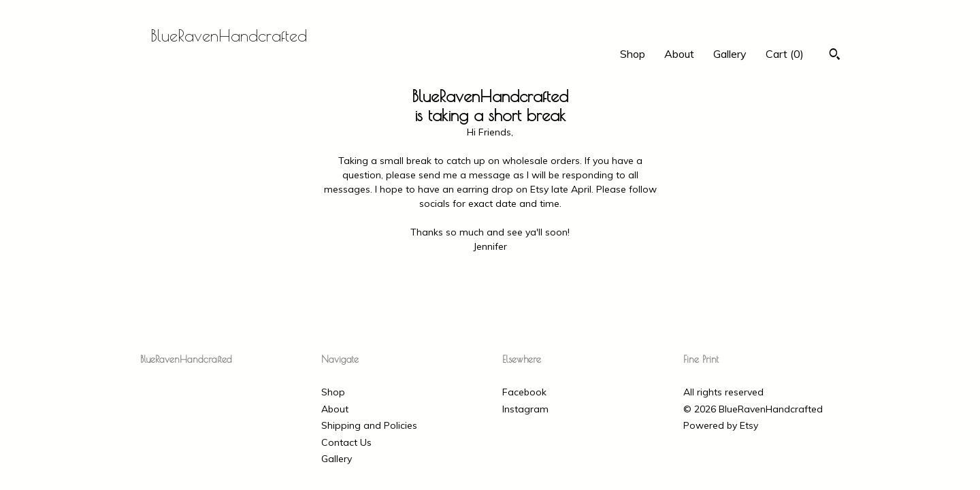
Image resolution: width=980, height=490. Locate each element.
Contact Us (346, 442)
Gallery (730, 54)
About (679, 54)
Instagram (525, 409)
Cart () (785, 54)
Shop (633, 54)
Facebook (524, 392)
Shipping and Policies (369, 425)
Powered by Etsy (721, 425)
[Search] (835, 56)
